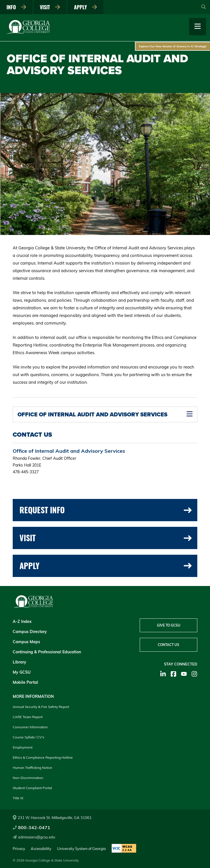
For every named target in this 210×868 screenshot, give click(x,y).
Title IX (18, 798)
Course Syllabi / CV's (29, 737)
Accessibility (41, 849)
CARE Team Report (28, 717)
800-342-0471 (31, 827)
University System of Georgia (81, 849)
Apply (86, 7)
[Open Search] (204, 7)
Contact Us (169, 645)
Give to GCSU (169, 625)
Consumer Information (30, 727)
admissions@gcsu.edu (34, 837)
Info (16, 7)
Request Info (106, 510)
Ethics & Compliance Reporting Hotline (43, 757)
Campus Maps (26, 642)
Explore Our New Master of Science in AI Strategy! (173, 46)
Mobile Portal (25, 682)
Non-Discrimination (28, 778)
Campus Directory (30, 632)
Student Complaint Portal (32, 788)
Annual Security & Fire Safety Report (41, 707)
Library (19, 662)
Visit (50, 7)
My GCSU (22, 672)
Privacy (19, 849)
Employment (23, 747)
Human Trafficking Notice (32, 768)
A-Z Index (22, 621)
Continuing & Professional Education (47, 652)
